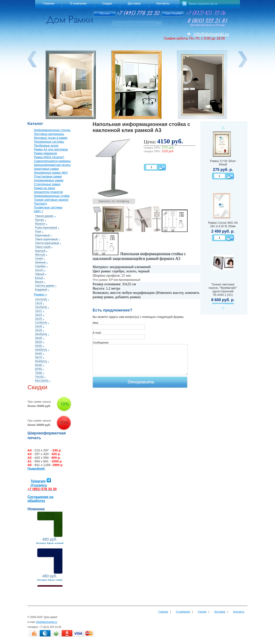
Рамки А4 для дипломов (51, 149)
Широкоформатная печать (52, 165)
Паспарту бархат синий (50, 580)
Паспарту (40, 204)
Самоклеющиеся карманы (52, 161)
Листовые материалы (49, 134)
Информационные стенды (52, 130)
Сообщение (101, 343)
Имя (95, 323)
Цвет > (39, 211)
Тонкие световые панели (51, 200)
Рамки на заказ (44, 188)
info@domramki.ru (211, 34)
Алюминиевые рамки (49, 180)
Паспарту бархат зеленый (50, 543)
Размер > (40, 294)
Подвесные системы (48, 207)
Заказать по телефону (114, 201)
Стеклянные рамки (47, 184)
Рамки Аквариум (45, 153)
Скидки (202, 612)
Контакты (239, 612)
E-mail (97, 333)
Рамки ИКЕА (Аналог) (49, 157)
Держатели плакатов (48, 192)
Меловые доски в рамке (51, 138)
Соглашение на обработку (40, 499)
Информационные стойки (52, 196)
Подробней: (36, 469)
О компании (183, 612)
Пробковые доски (46, 146)
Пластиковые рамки (48, 176)
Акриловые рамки (46, 169)
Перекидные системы (49, 142)
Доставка (220, 612)
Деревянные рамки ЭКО (51, 173)
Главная (163, 612)
